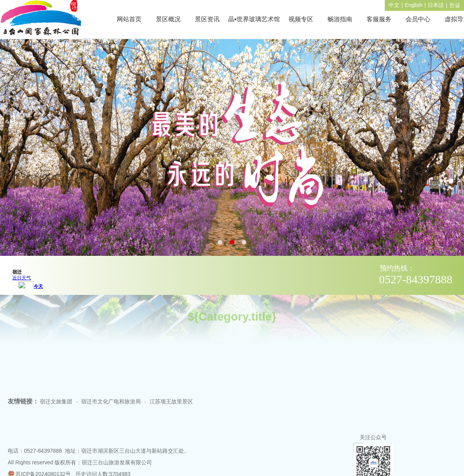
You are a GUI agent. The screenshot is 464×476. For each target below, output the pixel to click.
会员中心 (418, 19)
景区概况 (168, 19)
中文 (394, 5)
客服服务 (379, 19)
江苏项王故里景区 (171, 408)
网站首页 (129, 19)
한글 (455, 5)
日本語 (436, 5)
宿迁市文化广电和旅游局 (111, 408)
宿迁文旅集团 (56, 408)
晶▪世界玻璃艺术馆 (254, 19)
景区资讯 (207, 19)
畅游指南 (340, 19)
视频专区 (301, 19)
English (414, 5)
